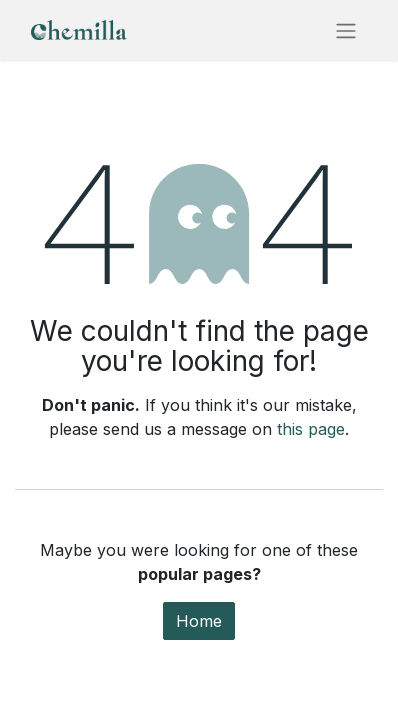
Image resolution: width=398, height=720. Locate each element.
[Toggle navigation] (346, 30)
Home (199, 621)
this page (311, 429)
